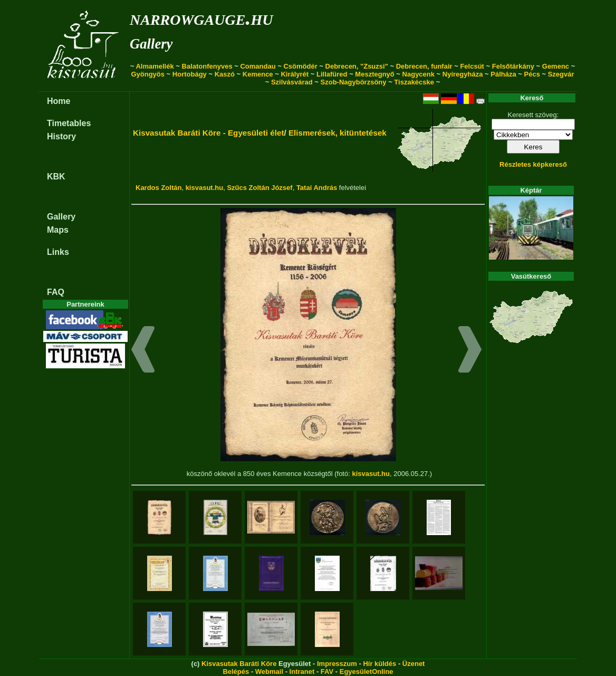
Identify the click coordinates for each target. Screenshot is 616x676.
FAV (327, 672)
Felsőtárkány (513, 66)
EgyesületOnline (367, 672)
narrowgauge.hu (201, 18)
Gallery (151, 44)
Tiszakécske (414, 82)
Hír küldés (379, 664)
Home (59, 101)
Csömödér (300, 66)
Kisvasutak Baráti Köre (239, 664)
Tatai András (317, 188)
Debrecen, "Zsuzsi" (357, 66)
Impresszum (337, 664)
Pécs (532, 74)
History (61, 136)
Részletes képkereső (533, 164)
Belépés (236, 672)
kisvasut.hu (205, 188)
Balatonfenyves (207, 66)
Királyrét (295, 74)
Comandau (258, 66)
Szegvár (561, 74)
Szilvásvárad (292, 82)
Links (58, 252)
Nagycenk (418, 74)
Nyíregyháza (463, 74)
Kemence (258, 74)
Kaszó (225, 74)
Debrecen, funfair (424, 66)
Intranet (302, 672)
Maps (58, 230)
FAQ (56, 292)
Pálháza (503, 74)
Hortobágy (190, 74)
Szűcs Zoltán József (259, 188)
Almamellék (155, 66)
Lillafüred (332, 74)
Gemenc (556, 66)
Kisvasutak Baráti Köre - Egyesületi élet (208, 133)
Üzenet (414, 664)
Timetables (69, 123)
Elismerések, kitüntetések (338, 133)
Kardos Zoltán (158, 188)
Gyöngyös (148, 74)
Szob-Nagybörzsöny (354, 82)
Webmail (269, 672)
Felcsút (472, 66)
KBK (56, 177)
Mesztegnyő (374, 74)
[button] (143, 351)
